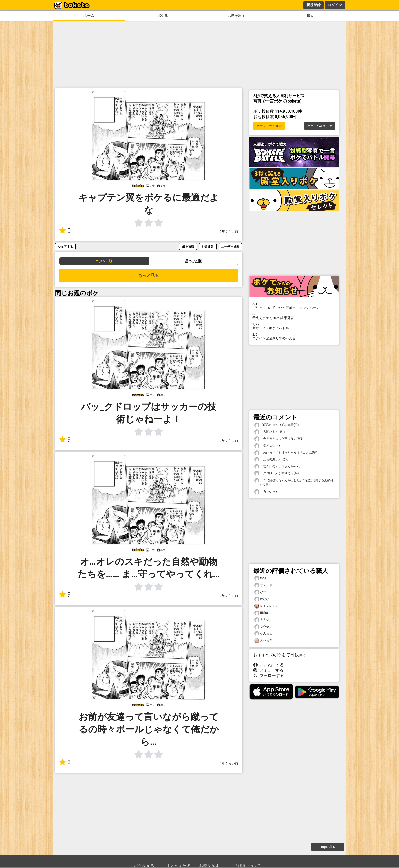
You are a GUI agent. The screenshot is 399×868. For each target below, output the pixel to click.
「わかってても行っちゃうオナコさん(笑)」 (287, 453)
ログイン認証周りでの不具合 (294, 336)
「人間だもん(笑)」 (270, 432)
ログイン (335, 5)
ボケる (163, 16)
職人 (310, 16)
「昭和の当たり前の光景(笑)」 (278, 425)
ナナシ (262, 620)
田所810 (263, 613)
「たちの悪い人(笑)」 (272, 460)
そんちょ (263, 634)
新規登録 (313, 5)
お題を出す (236, 16)
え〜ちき (263, 640)
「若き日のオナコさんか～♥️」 (278, 466)
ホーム (89, 16)
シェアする (65, 247)
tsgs (260, 578)
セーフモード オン (269, 126)
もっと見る (149, 275)
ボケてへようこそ (320, 126)
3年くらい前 (229, 232)
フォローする (268, 670)
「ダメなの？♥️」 (269, 446)
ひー (260, 592)
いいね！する (269, 665)
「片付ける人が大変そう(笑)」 (278, 473)
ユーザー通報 (230, 247)
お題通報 (208, 247)
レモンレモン (266, 606)
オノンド (263, 585)
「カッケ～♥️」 (267, 492)
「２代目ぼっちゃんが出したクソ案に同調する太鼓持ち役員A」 (294, 482)
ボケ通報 (188, 247)
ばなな (262, 599)
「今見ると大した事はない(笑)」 (280, 439)
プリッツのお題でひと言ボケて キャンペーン (294, 306)
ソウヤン (263, 627)
